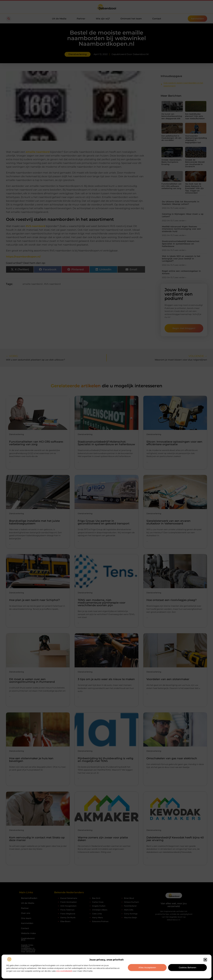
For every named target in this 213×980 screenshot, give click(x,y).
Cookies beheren (188, 967)
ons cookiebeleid (64, 971)
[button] (205, 960)
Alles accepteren (147, 967)
